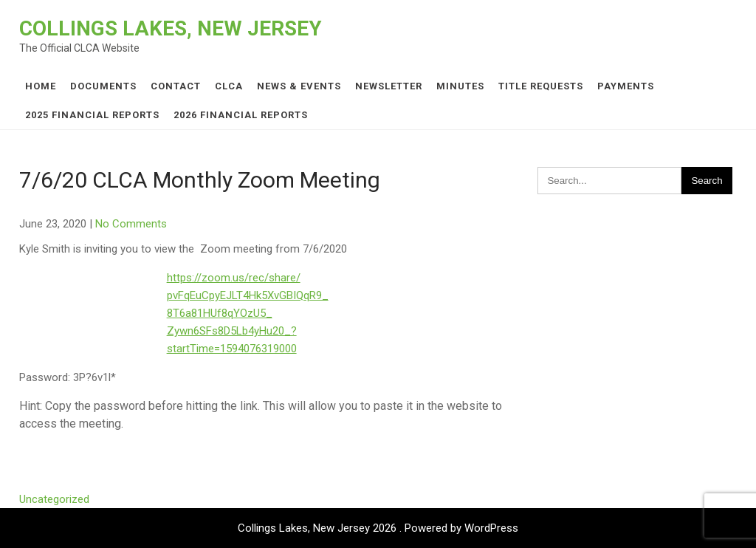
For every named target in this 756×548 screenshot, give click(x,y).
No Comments (131, 224)
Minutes (460, 86)
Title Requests (541, 86)
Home (41, 86)
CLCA (229, 86)
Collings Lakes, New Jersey (171, 28)
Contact (176, 86)
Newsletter (389, 86)
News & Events (299, 86)
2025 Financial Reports (92, 115)
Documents (103, 86)
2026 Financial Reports (241, 115)
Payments (626, 86)
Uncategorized (54, 499)
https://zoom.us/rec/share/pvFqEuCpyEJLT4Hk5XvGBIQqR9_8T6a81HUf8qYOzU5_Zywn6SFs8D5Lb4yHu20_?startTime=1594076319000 (248, 313)
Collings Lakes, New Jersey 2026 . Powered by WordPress (378, 528)
